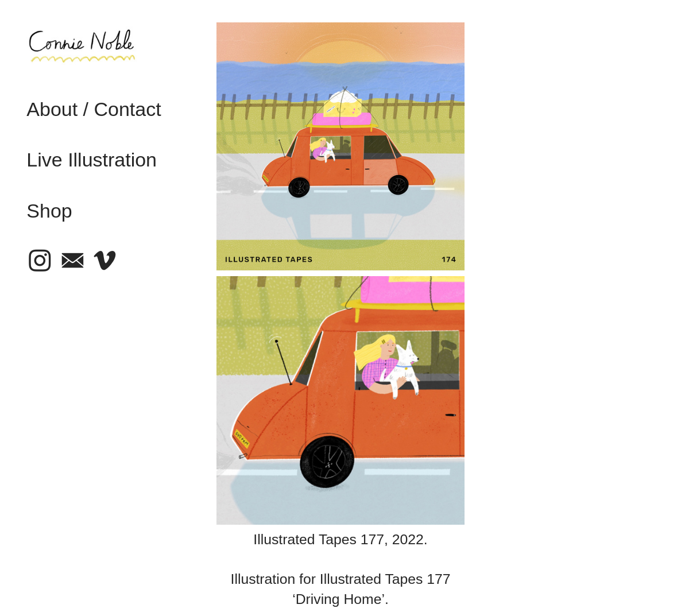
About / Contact (94, 109)
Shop (49, 211)
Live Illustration (92, 160)
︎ (73, 261)
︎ (40, 261)
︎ (105, 261)
